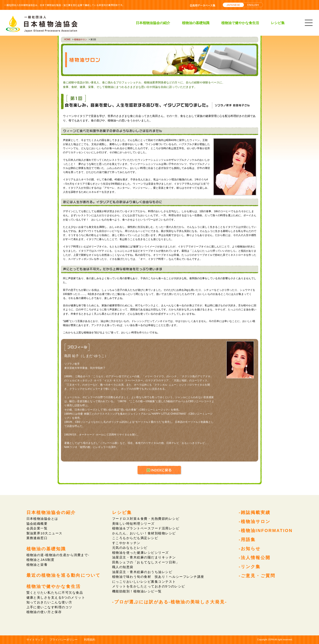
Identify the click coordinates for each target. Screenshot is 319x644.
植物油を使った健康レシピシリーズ (140, 553)
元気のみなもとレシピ (130, 548)
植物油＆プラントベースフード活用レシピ (146, 528)
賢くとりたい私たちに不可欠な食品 (55, 593)
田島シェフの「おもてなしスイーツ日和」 (146, 562)
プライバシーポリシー (64, 640)
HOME (67, 39)
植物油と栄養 (37, 565)
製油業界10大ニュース (44, 533)
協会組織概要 (37, 524)
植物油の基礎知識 (196, 23)
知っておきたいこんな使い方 (50, 602)
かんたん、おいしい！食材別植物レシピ (144, 533)
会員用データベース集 (202, 5)
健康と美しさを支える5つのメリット (56, 597)
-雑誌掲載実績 (255, 512)
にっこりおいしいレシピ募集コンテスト (144, 582)
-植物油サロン (255, 521)
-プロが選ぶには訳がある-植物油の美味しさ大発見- (170, 602)
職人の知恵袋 (123, 567)
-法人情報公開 (255, 558)
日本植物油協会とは (42, 519)
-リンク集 (250, 567)
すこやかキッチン (126, 543)
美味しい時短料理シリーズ (133, 524)
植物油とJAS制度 (40, 560)
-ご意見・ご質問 (257, 576)
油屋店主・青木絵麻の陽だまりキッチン (144, 557)
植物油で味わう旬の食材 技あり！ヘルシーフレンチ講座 (158, 577)
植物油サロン (81, 39)
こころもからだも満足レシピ (135, 538)
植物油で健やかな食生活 (240, 23)
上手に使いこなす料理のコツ (50, 607)
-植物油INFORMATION (266, 531)
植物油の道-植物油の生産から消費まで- (58, 555)
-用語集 (247, 540)
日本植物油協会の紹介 (153, 23)
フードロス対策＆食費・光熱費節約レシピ (146, 519)
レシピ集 (278, 23)
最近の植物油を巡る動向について (63, 575)
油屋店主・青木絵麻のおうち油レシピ (142, 572)
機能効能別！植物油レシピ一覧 (137, 591)
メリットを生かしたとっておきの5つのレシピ (149, 586)
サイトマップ (35, 640)
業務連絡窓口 (37, 538)
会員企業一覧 (37, 528)
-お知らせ (250, 549)
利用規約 (90, 640)
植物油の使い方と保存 (44, 612)
